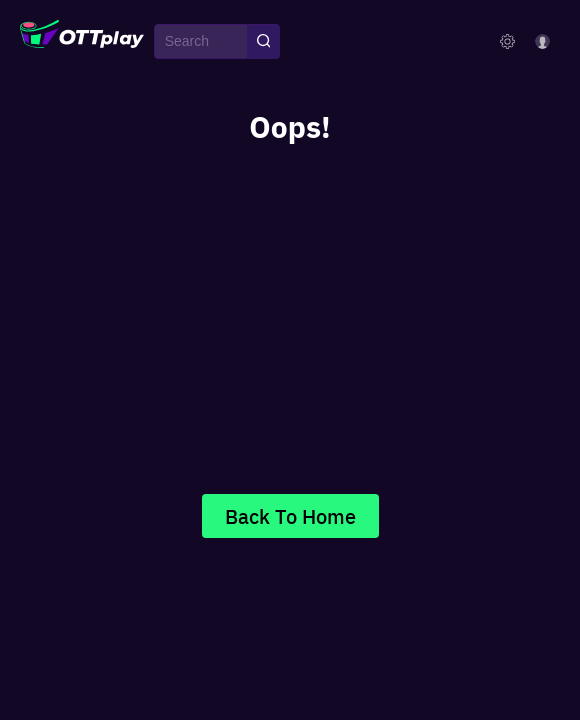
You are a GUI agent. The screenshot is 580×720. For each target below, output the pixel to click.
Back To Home (290, 515)
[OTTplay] (82, 42)
